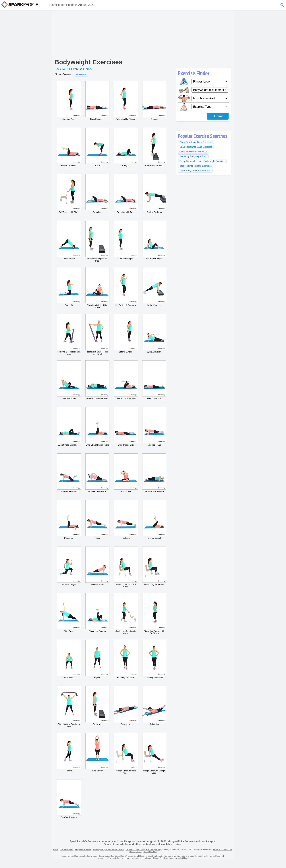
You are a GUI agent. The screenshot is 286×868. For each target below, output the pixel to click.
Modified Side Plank (97, 473)
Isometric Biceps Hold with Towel (69, 334)
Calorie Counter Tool (135, 849)
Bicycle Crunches (69, 147)
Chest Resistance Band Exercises (196, 142)
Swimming (154, 706)
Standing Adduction (154, 659)
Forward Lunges (126, 240)
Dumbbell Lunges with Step (97, 241)
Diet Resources (66, 849)
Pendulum (69, 520)
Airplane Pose (69, 101)
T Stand (69, 752)
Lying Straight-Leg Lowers (97, 426)
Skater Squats (69, 659)
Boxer (97, 147)
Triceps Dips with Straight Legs (154, 753)
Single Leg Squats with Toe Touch (154, 614)
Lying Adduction (69, 380)
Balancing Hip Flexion (126, 101)
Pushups (126, 520)
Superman (126, 706)
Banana (154, 101)
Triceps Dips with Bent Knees (126, 753)
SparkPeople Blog (153, 849)
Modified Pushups (69, 473)
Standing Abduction (126, 659)
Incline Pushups (154, 287)
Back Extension (97, 101)
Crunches (97, 194)
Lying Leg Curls (154, 380)
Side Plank (69, 613)
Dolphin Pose (69, 240)
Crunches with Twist (126, 194)
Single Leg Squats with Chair (126, 614)
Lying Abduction (154, 333)
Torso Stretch (97, 752)
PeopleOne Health (83, 849)
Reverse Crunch (154, 520)
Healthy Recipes (100, 849)
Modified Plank (154, 426)
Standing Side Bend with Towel (69, 707)
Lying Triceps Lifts (126, 426)
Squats (97, 659)
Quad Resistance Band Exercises (196, 147)
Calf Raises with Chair (69, 194)
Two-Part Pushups (69, 799)
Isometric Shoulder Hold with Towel (97, 334)
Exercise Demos (117, 849)
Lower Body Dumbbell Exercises (195, 171)
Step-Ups (97, 706)
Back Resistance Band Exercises (196, 166)
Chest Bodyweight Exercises (193, 152)
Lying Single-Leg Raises (69, 426)
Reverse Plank (97, 566)
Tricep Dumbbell (187, 161)
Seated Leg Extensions (154, 566)
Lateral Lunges (126, 333)
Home (55, 849)
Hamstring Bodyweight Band (193, 156)
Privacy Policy (136, 852)
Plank (97, 520)
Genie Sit (69, 287)
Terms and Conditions (223, 849)
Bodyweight (82, 75)
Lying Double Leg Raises (97, 380)
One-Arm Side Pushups (154, 473)
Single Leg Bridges (97, 613)
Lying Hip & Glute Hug (126, 380)
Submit (218, 116)
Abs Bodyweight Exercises (212, 161)
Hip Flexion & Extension (126, 287)
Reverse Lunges (69, 566)
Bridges (126, 147)
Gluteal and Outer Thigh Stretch (97, 288)
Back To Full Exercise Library (73, 69)
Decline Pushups (154, 194)
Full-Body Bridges (154, 240)
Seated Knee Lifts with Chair (126, 567)
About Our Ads (150, 852)
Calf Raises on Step (154, 147)
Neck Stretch (126, 473)
